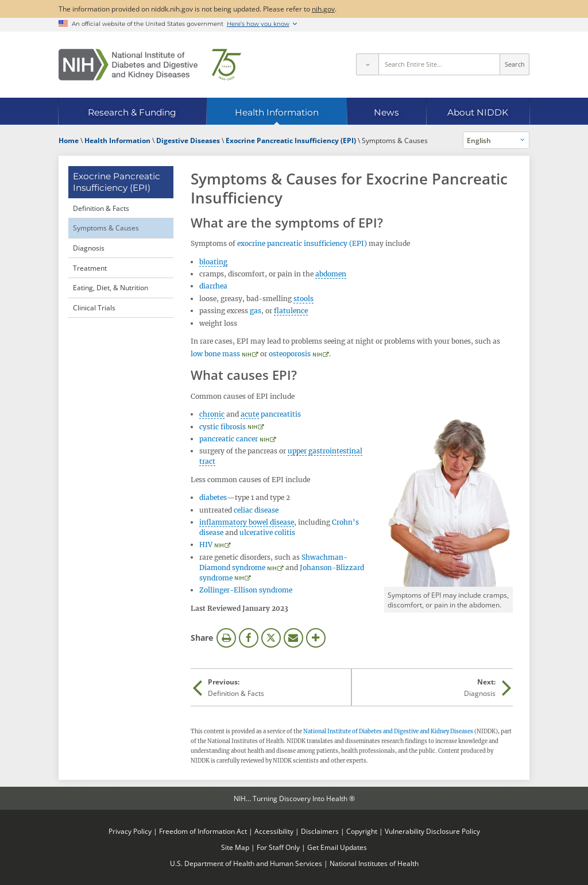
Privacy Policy (130, 831)
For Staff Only (278, 847)
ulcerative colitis (267, 532)
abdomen (331, 274)
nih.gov (323, 9)
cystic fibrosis (223, 427)
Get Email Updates (337, 847)
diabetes (213, 497)
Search (515, 64)
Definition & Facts (101, 208)
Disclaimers (320, 831)
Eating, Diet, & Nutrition (111, 287)
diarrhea (213, 286)
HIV (206, 545)
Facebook (249, 638)
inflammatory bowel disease (247, 522)
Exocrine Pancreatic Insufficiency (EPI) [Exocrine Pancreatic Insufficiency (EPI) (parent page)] (117, 182)
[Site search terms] (440, 64)
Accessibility (274, 831)
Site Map (235, 847)
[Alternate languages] (496, 140)
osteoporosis (290, 354)
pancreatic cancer (229, 439)
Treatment (90, 268)
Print (226, 638)
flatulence (291, 311)
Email (293, 638)
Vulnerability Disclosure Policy (432, 831)
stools (303, 299)
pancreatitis (281, 414)
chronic (212, 414)
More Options (316, 638)
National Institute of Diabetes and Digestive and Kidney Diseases (388, 732)
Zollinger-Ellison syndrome (246, 590)
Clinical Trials (94, 307)
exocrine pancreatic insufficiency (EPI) (302, 243)
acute (250, 414)
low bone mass (215, 354)
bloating (213, 262)
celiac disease (256, 510)
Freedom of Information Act (203, 831)
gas (256, 311)
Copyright (362, 831)
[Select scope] (367, 64)
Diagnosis (89, 248)
